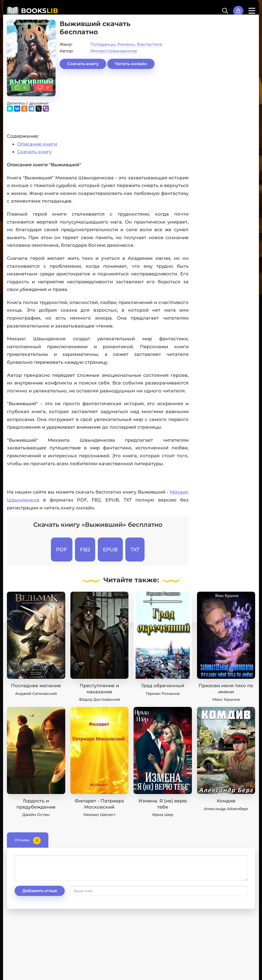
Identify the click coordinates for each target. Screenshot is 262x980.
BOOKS (40, 11)
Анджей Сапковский (36, 693)
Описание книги (37, 144)
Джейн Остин (36, 815)
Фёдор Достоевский (99, 699)
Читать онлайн (131, 64)
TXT (135, 550)
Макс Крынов (226, 699)
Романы (126, 44)
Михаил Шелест (99, 815)
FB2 (85, 550)
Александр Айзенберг (226, 809)
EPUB (110, 550)
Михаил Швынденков (114, 51)
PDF (62, 550)
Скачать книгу (83, 64)
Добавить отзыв (40, 891)
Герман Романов (163, 693)
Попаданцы (103, 44)
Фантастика (149, 44)
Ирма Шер (163, 815)
